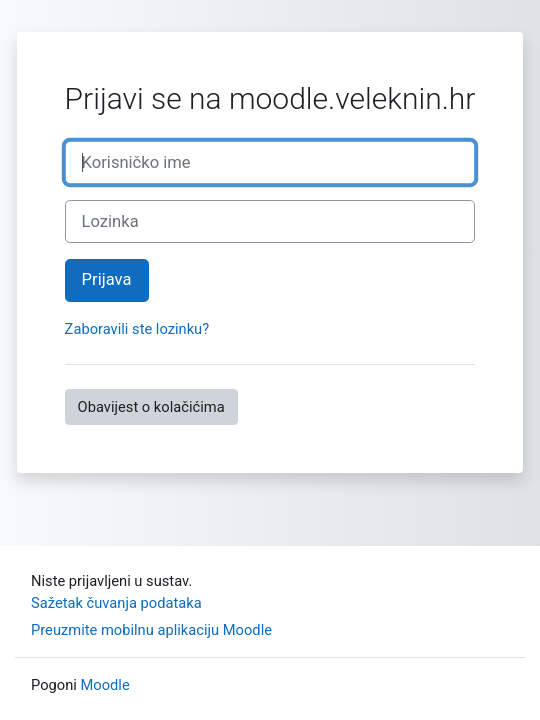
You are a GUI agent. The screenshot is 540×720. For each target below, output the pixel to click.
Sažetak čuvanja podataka (116, 603)
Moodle (105, 685)
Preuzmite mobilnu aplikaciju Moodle (151, 630)
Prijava (107, 279)
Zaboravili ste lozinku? (137, 329)
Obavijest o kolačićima (151, 407)
